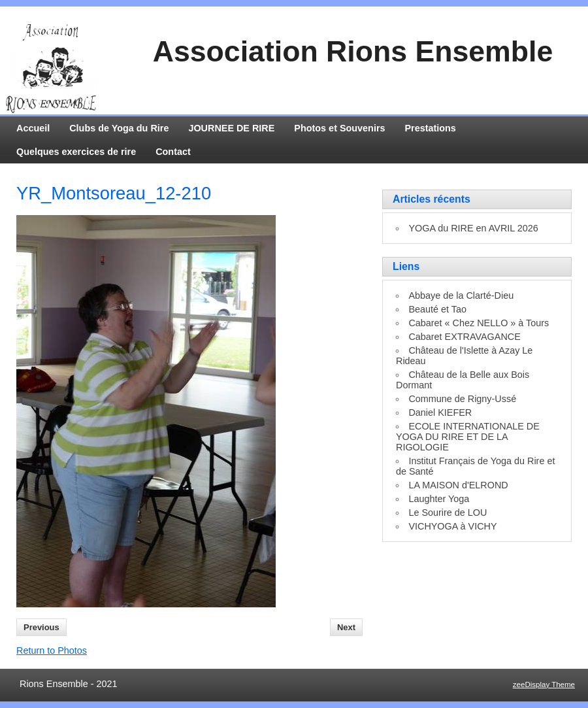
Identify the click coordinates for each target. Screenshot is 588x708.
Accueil (33, 128)
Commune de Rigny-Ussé (462, 399)
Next (346, 627)
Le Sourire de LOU (448, 513)
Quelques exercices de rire (76, 152)
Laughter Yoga (439, 499)
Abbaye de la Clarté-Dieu (461, 295)
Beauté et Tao (437, 309)
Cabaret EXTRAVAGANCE (464, 337)
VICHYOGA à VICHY (452, 526)
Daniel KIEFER (440, 413)
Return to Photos (52, 650)
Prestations (431, 128)
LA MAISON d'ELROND (458, 485)
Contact (173, 152)
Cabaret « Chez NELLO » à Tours (479, 323)
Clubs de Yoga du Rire (119, 128)
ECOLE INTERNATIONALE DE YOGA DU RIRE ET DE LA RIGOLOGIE (468, 437)
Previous (41, 627)
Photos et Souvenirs (339, 128)
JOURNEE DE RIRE (231, 128)
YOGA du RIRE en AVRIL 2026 (473, 228)
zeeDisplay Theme (544, 684)
